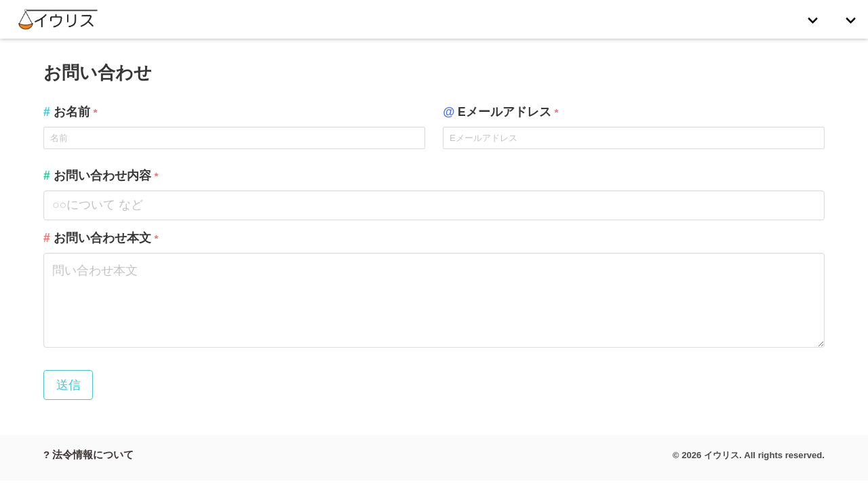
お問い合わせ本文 (101, 238)
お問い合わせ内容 (101, 176)
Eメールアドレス (500, 112)
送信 (68, 385)
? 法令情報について (88, 454)
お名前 (70, 112)
